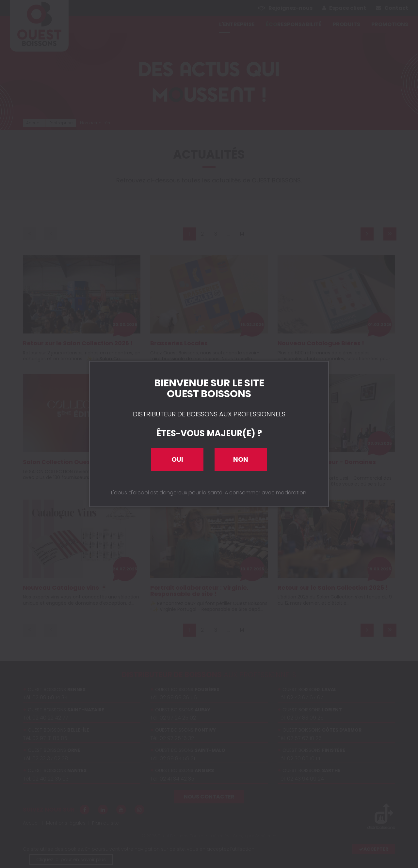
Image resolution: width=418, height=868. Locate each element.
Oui (177, 459)
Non (241, 459)
